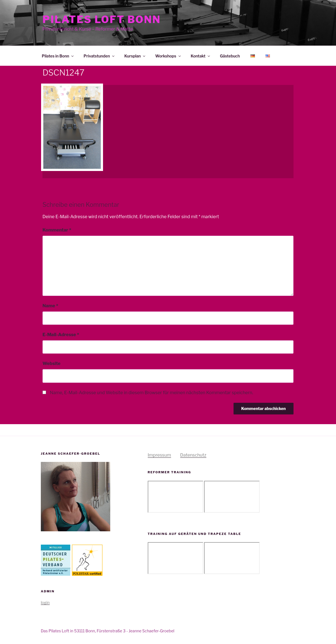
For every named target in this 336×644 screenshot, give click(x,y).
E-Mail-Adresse (61, 335)
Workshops (168, 56)
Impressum (159, 455)
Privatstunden (99, 56)
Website (52, 363)
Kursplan (135, 56)
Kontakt (201, 56)
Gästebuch (230, 56)
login (45, 603)
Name (50, 306)
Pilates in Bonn (58, 56)
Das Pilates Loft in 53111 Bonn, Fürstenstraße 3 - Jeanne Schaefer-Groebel (108, 631)
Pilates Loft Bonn (102, 19)
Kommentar (57, 230)
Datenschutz (193, 455)
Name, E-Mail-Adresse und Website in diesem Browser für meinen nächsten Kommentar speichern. (151, 393)
